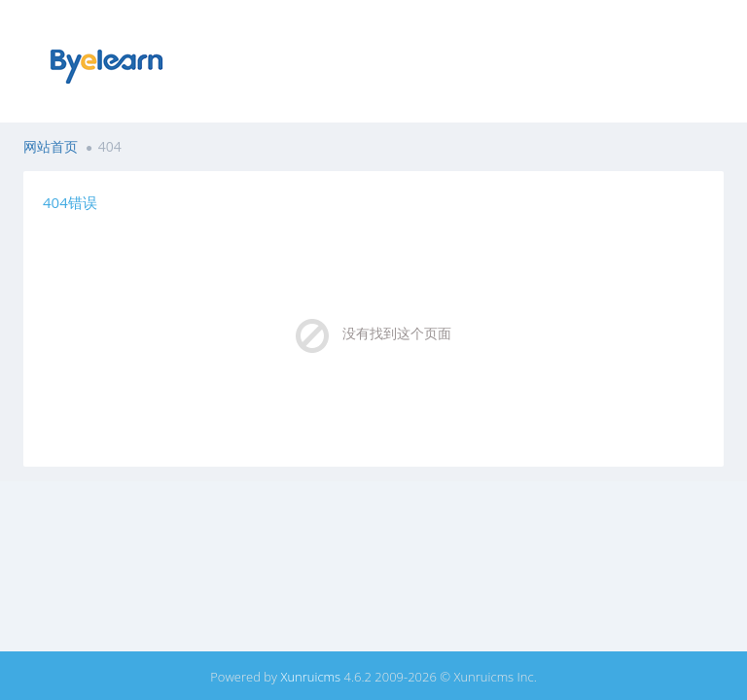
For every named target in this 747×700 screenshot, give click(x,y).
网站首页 (51, 146)
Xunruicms (310, 677)
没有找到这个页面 (397, 333)
